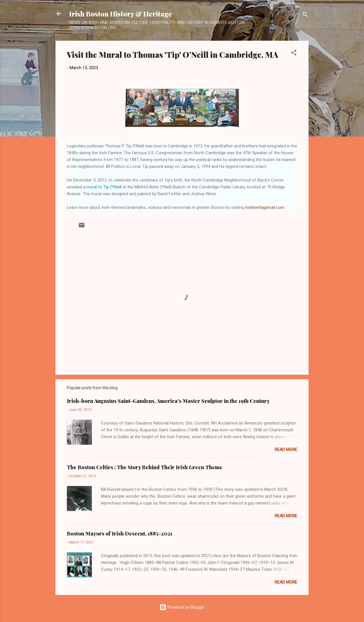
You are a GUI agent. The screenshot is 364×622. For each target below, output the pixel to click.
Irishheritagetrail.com (265, 207)
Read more (286, 450)
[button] (294, 54)
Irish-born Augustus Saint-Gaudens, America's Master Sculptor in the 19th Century (168, 401)
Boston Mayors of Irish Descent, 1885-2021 (120, 534)
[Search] (305, 16)
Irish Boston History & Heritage (121, 14)
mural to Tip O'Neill (104, 187)
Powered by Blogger (182, 607)
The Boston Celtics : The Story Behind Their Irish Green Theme (145, 467)
